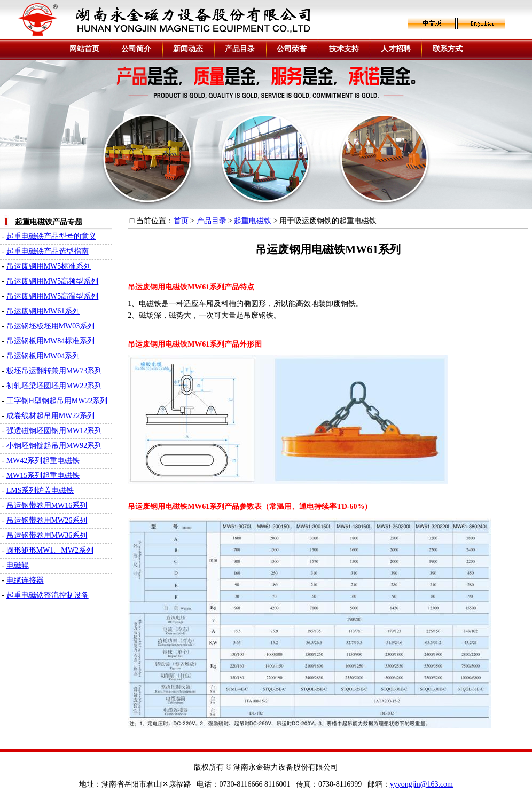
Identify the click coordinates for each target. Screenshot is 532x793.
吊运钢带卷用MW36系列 (47, 535)
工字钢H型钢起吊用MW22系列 (57, 401)
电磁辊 (18, 565)
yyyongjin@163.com (421, 784)
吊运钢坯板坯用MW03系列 (51, 326)
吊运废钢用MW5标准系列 (49, 266)
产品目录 (212, 221)
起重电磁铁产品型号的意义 (51, 236)
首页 (181, 221)
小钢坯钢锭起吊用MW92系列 (54, 446)
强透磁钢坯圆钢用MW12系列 (54, 431)
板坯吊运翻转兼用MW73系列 (54, 371)
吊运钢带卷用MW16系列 (47, 505)
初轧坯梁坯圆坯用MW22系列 (54, 386)
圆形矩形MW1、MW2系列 (50, 550)
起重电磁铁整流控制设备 (48, 595)
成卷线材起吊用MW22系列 (51, 416)
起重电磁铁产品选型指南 (48, 251)
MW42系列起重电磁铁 (43, 461)
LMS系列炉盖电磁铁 (40, 490)
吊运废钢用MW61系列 (43, 311)
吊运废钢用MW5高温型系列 (53, 296)
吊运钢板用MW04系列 (43, 356)
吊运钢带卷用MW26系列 (47, 520)
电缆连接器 (25, 580)
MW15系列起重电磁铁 (43, 476)
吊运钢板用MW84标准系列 (51, 341)
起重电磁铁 (253, 221)
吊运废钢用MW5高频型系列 (53, 281)
